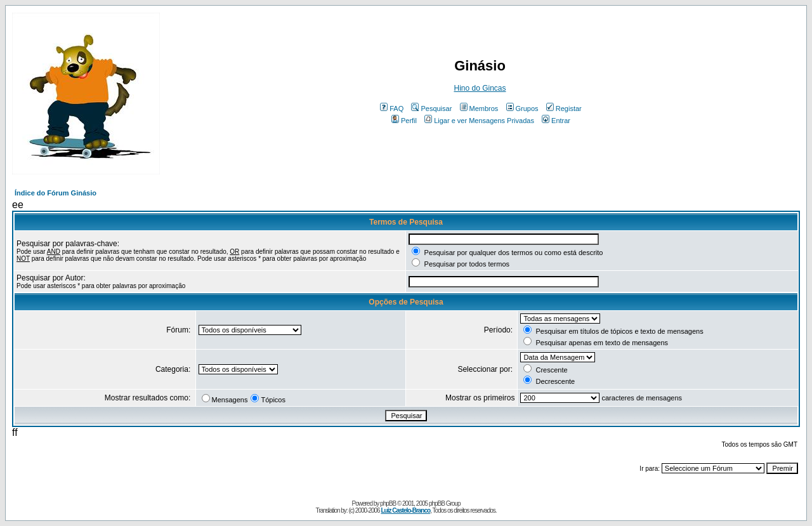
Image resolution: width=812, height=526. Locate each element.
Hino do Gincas (480, 88)
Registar (564, 108)
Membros (479, 108)
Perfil (404, 121)
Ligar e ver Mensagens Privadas (479, 121)
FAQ (392, 108)
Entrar (556, 121)
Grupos (522, 108)
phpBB (388, 503)
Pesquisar (431, 108)
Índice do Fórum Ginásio (56, 193)
